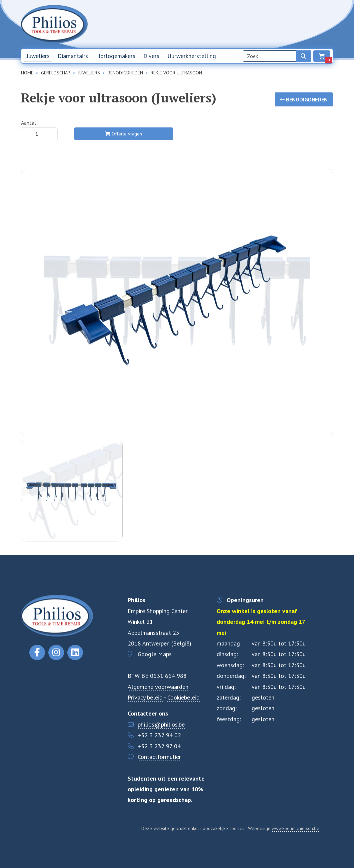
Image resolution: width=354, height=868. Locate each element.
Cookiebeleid (183, 697)
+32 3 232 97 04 (159, 746)
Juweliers (38, 56)
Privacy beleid (145, 697)
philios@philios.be (161, 724)
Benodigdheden (304, 99)
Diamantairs (73, 56)
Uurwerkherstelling (192, 56)
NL (311, 24)
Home (212, 24)
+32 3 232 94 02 (159, 735)
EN (327, 24)
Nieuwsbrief (238, 24)
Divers (151, 56)
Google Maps (155, 654)
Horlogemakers (116, 56)
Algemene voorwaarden (158, 687)
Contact (291, 24)
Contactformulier (159, 757)
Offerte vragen (123, 134)
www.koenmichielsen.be (295, 828)
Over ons (266, 24)
